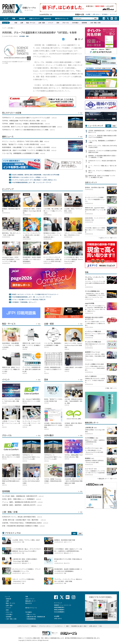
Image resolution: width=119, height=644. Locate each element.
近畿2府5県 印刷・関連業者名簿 (36, 617)
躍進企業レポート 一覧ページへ (108, 479)
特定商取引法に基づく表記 (79, 626)
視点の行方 (47, 18)
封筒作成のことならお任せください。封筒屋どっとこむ (29, 177)
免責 (67, 626)
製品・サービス (31, 23)
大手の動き (75, 23)
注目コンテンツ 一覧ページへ (108, 238)
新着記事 (9, 599)
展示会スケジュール (62, 18)
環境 (27, 36)
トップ (6, 18)
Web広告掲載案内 (59, 612)
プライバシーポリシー (45, 626)
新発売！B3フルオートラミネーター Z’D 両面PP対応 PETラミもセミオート (35, 294)
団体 (58, 23)
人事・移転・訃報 (95, 23)
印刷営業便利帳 (31, 619)
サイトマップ (113, 14)
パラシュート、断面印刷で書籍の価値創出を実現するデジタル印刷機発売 (102, 136)
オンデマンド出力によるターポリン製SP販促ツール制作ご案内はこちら (34, 180)
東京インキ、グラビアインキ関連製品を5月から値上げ (102, 171)
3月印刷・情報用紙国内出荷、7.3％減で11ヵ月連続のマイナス (102, 131)
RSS (101, 626)
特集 (14, 18)
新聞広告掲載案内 (59, 610)
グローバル (66, 23)
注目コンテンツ (34, 18)
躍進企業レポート (30, 601)
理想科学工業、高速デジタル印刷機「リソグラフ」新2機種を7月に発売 (102, 176)
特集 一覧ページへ (112, 388)
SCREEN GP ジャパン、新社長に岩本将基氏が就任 (102, 161)
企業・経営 (42, 23)
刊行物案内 (105, 14)
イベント (51, 23)
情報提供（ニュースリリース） (63, 605)
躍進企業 (22, 18)
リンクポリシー (59, 626)
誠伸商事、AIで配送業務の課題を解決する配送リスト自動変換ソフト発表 (102, 156)
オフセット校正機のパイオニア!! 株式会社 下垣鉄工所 (29, 299)
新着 (16, 23)
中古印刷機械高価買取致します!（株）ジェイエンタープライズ (32, 182)
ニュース (7, 596)
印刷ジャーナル (31, 614)
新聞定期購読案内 (59, 607)
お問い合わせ (96, 14)
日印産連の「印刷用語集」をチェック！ (25, 302)
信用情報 (84, 23)
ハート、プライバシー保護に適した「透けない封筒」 (102, 166)
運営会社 (34, 626)
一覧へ (81, 113)
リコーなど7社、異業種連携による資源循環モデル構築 (102, 141)
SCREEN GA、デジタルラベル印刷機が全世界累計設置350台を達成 (103, 151)
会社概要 (88, 14)
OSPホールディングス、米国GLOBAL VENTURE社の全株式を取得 (103, 146)
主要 (22, 23)
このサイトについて (23, 626)
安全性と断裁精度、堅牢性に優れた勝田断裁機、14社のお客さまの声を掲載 (36, 175)
